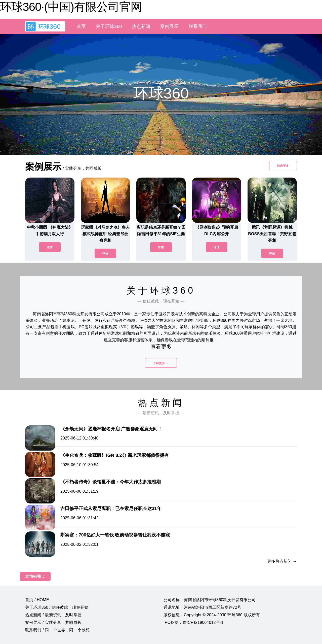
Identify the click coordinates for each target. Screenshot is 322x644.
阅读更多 (283, 166)
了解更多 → (161, 363)
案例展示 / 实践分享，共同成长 (53, 622)
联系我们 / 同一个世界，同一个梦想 (57, 630)
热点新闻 (141, 26)
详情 (50, 247)
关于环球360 (109, 26)
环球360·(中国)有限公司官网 (71, 7)
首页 (81, 26)
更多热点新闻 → (282, 561)
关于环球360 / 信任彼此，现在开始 (57, 607)
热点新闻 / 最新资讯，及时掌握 (53, 615)
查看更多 (161, 347)
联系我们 (198, 26)
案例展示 (169, 26)
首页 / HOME (37, 600)
